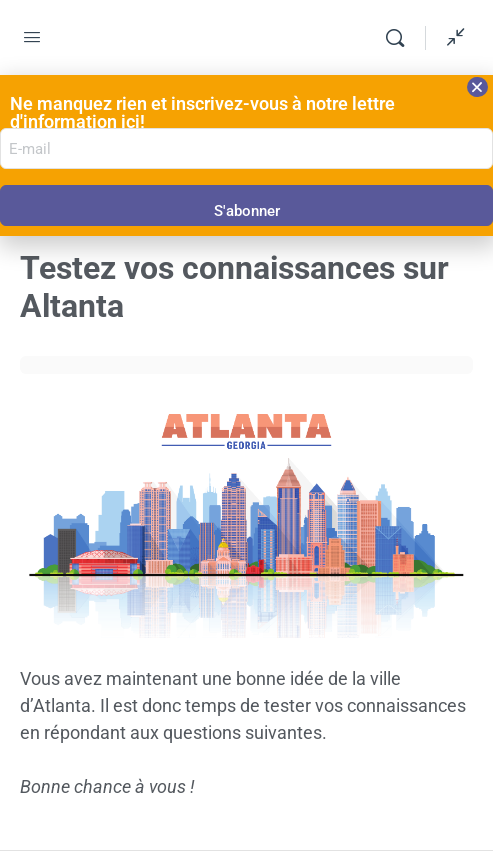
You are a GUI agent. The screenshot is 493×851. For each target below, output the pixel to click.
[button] (477, 87)
